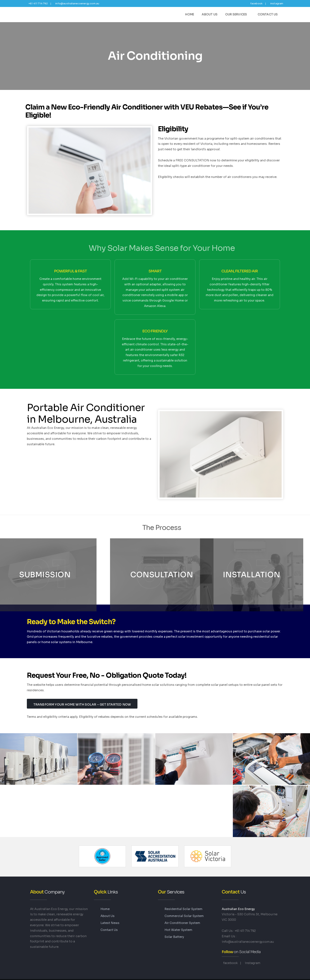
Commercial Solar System (184, 912)
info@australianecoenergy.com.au (77, 3)
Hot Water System (178, 926)
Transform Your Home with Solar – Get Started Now (82, 700)
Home (192, 14)
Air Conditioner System (182, 919)
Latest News (110, 919)
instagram (277, 3)
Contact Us (269, 14)
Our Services (239, 14)
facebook (256, 3)
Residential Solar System (183, 905)
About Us (212, 14)
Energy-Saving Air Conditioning (47, 14)
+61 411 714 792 (38, 3)
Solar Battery (174, 933)
